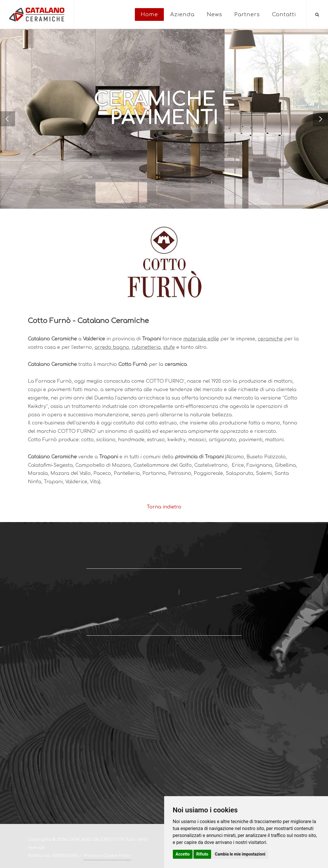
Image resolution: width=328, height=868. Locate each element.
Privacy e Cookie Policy (107, 856)
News (214, 14)
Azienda (182, 14)
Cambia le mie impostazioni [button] (240, 854)
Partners (247, 14)
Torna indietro (164, 507)
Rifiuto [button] (202, 854)
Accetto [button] (183, 854)
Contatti (284, 14)
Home (149, 14)
